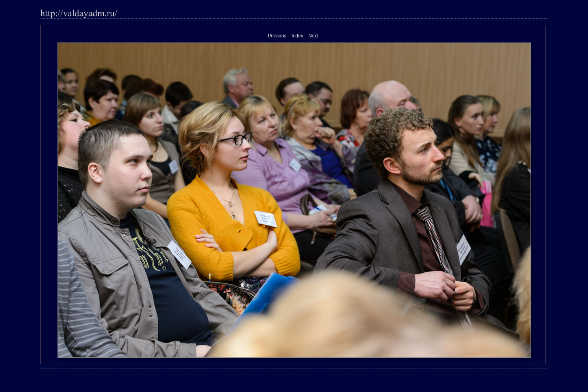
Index (297, 36)
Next (313, 36)
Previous (277, 36)
